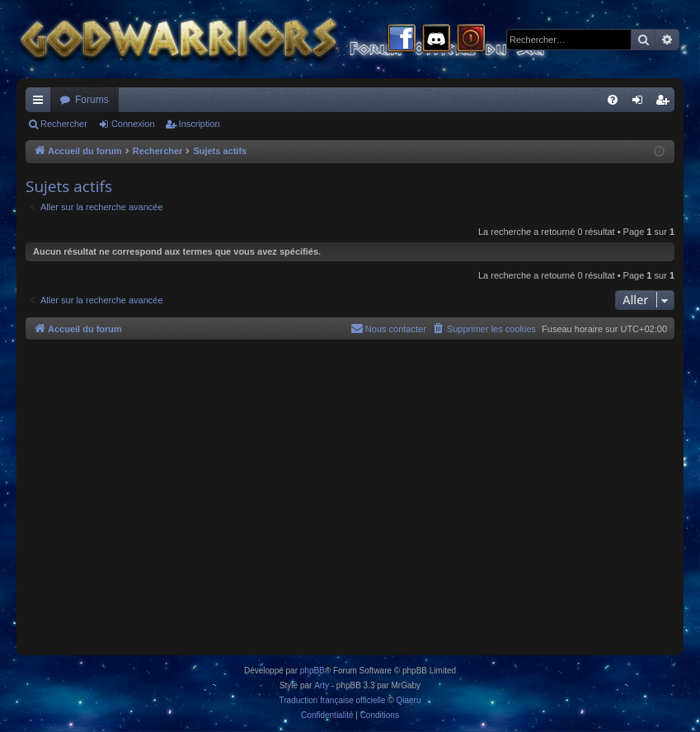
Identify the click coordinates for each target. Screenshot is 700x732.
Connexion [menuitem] (641, 103)
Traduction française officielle (333, 700)
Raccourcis (41, 103)
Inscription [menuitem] (666, 103)
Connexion (133, 124)
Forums (92, 100)
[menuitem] (613, 100)
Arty (322, 685)
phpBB (312, 671)
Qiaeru (408, 700)
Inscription (200, 124)
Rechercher (64, 124)
